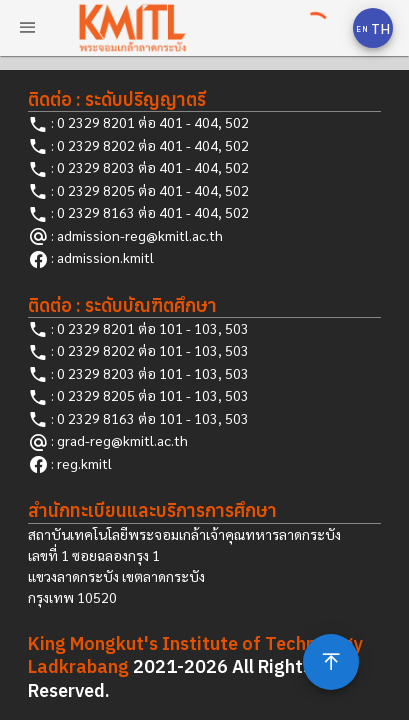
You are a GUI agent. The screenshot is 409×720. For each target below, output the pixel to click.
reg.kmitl (84, 463)
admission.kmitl (105, 257)
